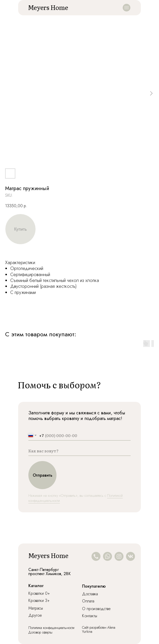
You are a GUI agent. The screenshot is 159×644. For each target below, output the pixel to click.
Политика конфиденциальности (51, 628)
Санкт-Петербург (44, 570)
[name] (79, 451)
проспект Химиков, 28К (49, 574)
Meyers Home (48, 7)
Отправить (43, 475)
